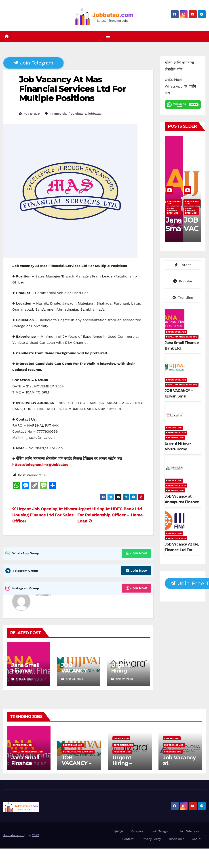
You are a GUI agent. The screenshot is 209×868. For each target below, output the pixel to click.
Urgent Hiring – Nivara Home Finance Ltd (128, 673)
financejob (58, 114)
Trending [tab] (183, 298)
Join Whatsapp (190, 831)
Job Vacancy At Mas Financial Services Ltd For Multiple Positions (72, 89)
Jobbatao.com (14, 835)
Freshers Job (175, 437)
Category (137, 831)
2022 (36, 835)
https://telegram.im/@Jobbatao (40, 465)
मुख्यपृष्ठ (119, 831)
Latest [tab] (183, 265)
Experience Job (174, 202)
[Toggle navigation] (108, 37)
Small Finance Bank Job (173, 211)
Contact (128, 839)
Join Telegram (34, 63)
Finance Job (174, 428)
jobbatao (95, 114)
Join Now (136, 553)
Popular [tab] (183, 281)
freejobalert (77, 114)
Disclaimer (176, 839)
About (196, 839)
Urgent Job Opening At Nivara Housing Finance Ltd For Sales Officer (45, 515)
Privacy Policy (151, 839)
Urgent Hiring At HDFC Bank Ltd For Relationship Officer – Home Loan (110, 515)
